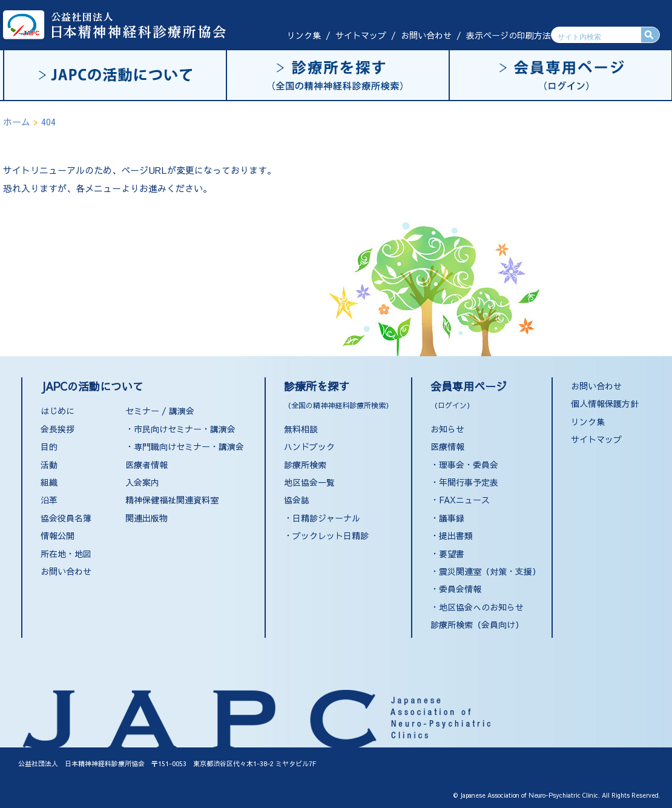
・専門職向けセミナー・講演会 (185, 446)
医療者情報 (147, 465)
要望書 (452, 554)
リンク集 (304, 35)
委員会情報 (460, 589)
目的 (49, 446)
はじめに (58, 411)
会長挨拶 (58, 429)
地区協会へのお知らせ (481, 607)
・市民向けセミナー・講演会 (180, 429)
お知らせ (447, 429)
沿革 (49, 500)
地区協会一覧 (309, 482)
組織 (49, 482)
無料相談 (301, 429)
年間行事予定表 (469, 482)
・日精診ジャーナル (322, 518)
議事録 (452, 518)
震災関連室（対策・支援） (490, 571)
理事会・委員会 (469, 465)
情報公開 (58, 535)
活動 (49, 465)
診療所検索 (305, 465)
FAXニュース (464, 500)
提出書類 (456, 535)
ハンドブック (309, 446)
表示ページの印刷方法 (509, 35)
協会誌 (297, 500)
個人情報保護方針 (605, 403)
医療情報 (447, 446)
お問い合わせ (426, 35)
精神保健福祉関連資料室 (172, 500)
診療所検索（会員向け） (477, 624)
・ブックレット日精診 (326, 535)
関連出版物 (147, 518)
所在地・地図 (66, 554)
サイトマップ (361, 35)
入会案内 (142, 482)
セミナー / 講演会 (160, 411)
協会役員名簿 (66, 518)
